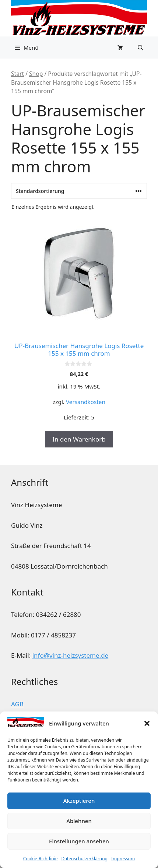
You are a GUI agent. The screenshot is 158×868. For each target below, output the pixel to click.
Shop (36, 74)
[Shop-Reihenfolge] (79, 191)
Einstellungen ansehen (79, 841)
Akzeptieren (79, 801)
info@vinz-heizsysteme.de (71, 655)
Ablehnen (79, 821)
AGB (17, 704)
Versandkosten (86, 402)
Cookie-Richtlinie (41, 859)
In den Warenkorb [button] (79, 439)
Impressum (123, 859)
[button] (147, 723)
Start (17, 74)
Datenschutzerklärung (85, 859)
